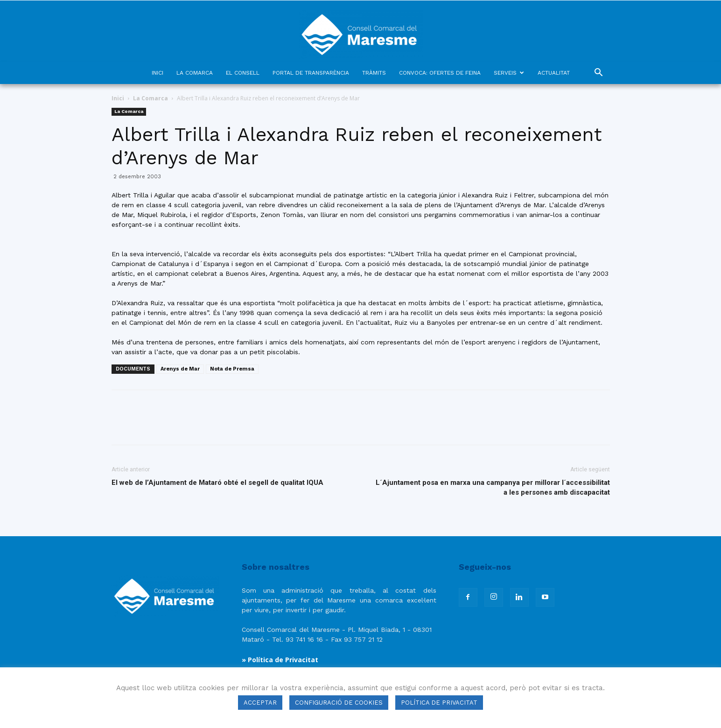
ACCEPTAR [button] (260, 703)
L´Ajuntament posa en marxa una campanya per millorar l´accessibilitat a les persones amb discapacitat (493, 487)
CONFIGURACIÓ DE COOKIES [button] (339, 703)
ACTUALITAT (554, 73)
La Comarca (150, 98)
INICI (157, 73)
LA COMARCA (195, 73)
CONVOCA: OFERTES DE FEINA (440, 73)
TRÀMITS (374, 73)
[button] (599, 73)
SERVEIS (509, 73)
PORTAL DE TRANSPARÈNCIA (311, 73)
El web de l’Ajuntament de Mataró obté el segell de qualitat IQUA (217, 483)
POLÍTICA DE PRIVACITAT (439, 703)
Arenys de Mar (180, 369)
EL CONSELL (243, 73)
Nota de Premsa (232, 369)
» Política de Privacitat (280, 660)
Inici (118, 98)
